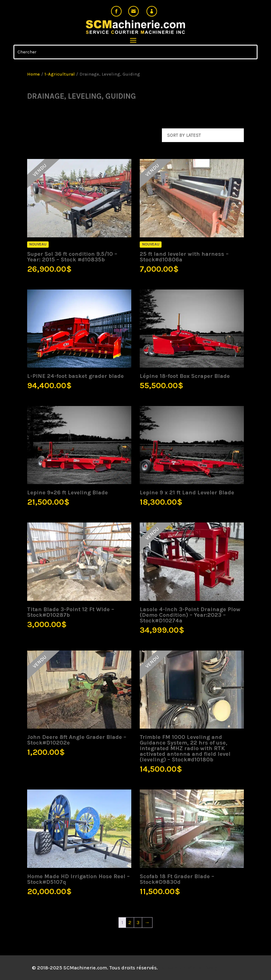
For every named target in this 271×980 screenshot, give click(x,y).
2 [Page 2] (130, 922)
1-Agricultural (60, 74)
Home (34, 74)
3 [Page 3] (138, 922)
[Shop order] (203, 135)
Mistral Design (204, 968)
